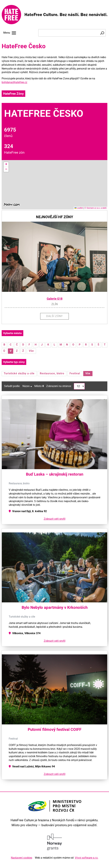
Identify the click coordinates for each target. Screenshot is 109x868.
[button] (6, 165)
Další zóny (54, 316)
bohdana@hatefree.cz (14, 82)
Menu (10, 33)
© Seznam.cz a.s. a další (96, 208)
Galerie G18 (55, 299)
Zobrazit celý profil (55, 519)
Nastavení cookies (22, 858)
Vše (31, 351)
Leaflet (79, 208)
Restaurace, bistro (52, 373)
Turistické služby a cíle (19, 373)
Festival (75, 373)
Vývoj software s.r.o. (87, 858)
